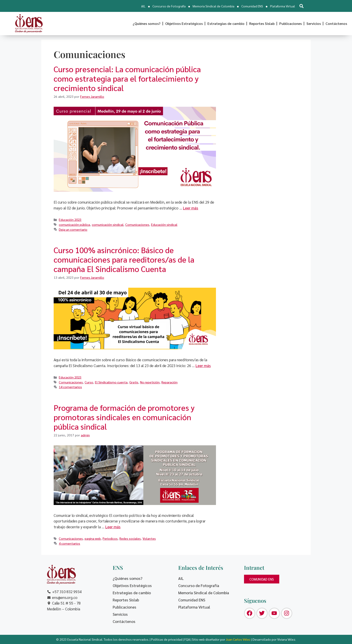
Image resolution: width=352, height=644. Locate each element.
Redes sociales (130, 538)
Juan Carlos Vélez (238, 639)
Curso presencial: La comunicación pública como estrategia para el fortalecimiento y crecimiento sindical (127, 78)
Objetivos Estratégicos (184, 23)
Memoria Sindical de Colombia (213, 6)
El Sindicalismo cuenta (111, 382)
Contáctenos (336, 23)
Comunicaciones (137, 224)
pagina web (93, 538)
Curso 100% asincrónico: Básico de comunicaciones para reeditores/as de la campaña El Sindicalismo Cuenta (124, 259)
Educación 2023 (70, 220)
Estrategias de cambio (226, 23)
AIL (143, 6)
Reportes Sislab (262, 23)
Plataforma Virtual (283, 6)
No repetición (150, 382)
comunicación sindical (108, 224)
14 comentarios (70, 387)
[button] (301, 6)
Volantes (149, 538)
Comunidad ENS (252, 6)
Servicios (314, 23)
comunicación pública (74, 224)
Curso (89, 382)
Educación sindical (164, 224)
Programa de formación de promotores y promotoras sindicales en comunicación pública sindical (124, 417)
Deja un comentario (73, 229)
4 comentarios (69, 543)
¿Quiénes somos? (147, 23)
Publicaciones (290, 23)
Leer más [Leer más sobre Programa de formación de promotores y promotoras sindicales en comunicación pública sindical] (113, 527)
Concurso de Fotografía (169, 6)
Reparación (169, 382)
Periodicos (110, 538)
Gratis (134, 382)
